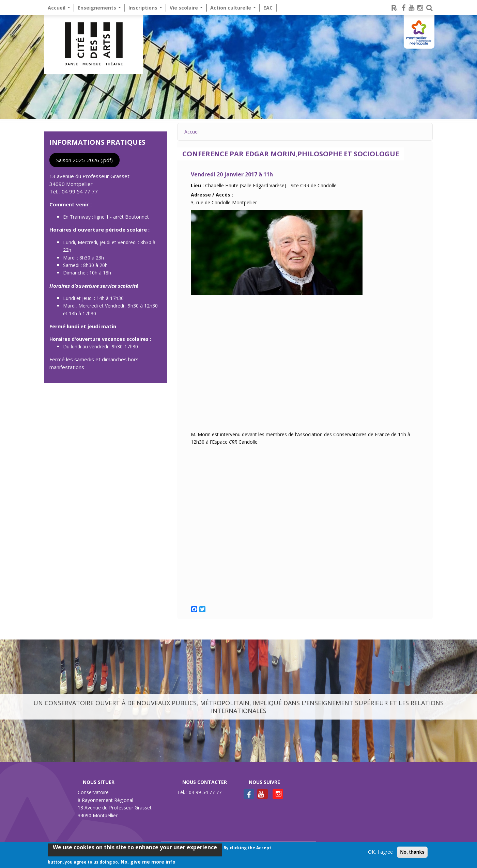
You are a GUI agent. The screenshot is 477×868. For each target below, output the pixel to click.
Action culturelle (233, 8)
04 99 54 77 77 (80, 191)
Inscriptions (145, 8)
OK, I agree (380, 852)
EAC (268, 8)
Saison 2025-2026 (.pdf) (84, 160)
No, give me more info (148, 862)
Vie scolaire (186, 8)
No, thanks (412, 852)
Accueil (59, 8)
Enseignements (99, 8)
